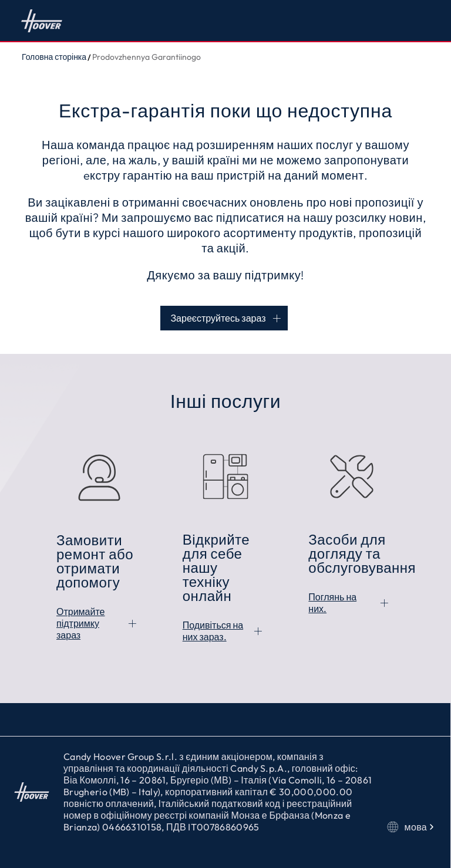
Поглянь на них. (332, 603)
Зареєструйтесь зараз (218, 318)
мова (412, 827)
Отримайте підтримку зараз (81, 623)
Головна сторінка (42, 21)
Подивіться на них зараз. (213, 631)
